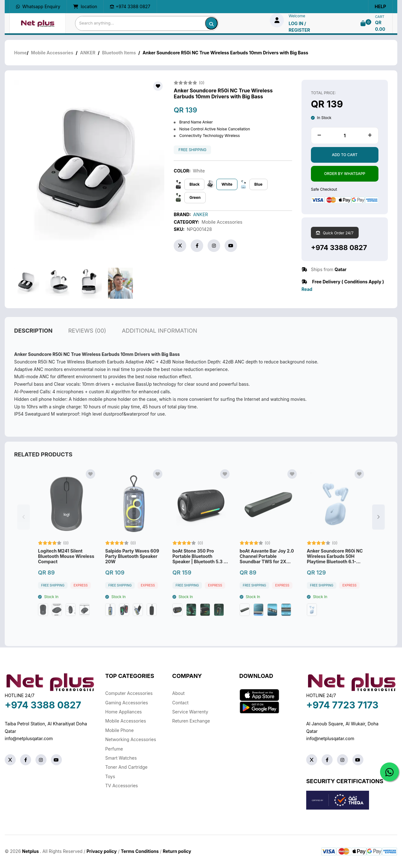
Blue (258, 184)
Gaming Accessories (127, 703)
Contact (180, 703)
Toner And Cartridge (126, 767)
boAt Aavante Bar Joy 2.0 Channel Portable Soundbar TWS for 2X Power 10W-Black (267, 570)
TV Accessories (122, 786)
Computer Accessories (129, 693)
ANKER (88, 53)
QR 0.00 (380, 26)
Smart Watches (121, 758)
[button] (378, 531)
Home (20, 53)
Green (195, 197)
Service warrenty (190, 712)
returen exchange (191, 721)
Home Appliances (123, 712)
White (227, 184)
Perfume (114, 749)
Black (194, 184)
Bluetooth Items (119, 53)
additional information (160, 345)
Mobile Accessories (52, 53)
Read (307, 289)
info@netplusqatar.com (29, 738)
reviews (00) (87, 345)
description (33, 345)
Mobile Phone (120, 730)
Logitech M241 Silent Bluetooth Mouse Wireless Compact (66, 570)
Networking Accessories (131, 739)
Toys (110, 776)
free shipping (192, 150)
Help (380, 6)
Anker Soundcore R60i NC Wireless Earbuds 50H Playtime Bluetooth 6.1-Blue (335, 570)
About (178, 693)
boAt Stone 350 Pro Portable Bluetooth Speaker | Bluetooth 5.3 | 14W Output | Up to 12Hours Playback (199, 570)
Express (81, 600)
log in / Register (299, 27)
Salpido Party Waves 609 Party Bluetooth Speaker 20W (132, 570)
